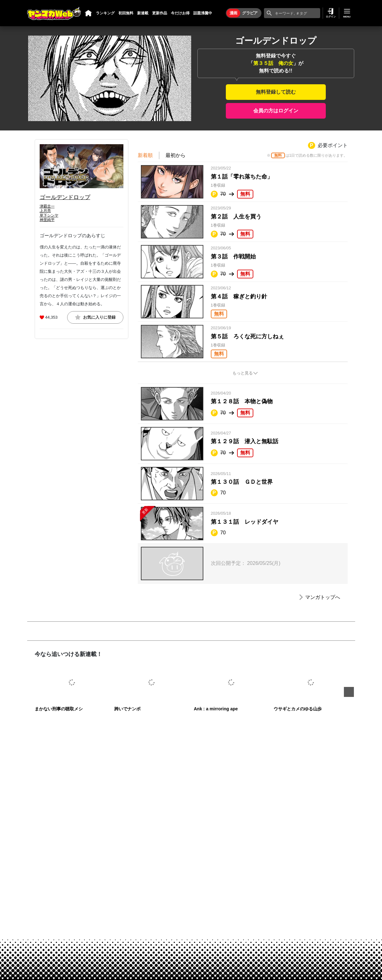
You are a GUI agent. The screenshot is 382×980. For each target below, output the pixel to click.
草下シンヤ (49, 215)
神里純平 (47, 220)
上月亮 (45, 211)
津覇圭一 (47, 206)
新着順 (145, 155)
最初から (176, 155)
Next (349, 692)
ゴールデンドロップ (65, 197)
